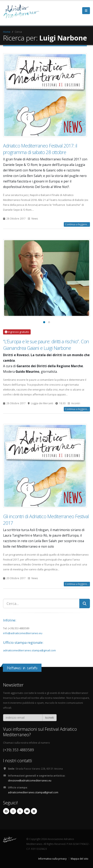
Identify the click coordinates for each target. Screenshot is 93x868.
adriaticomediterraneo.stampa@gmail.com (29, 650)
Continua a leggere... (77, 224)
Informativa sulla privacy (52, 859)
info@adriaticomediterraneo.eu (23, 633)
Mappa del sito (80, 859)
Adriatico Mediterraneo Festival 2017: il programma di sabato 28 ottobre (40, 149)
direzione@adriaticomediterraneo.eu (30, 780)
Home (7, 32)
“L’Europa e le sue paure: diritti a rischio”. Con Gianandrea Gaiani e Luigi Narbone (46, 345)
